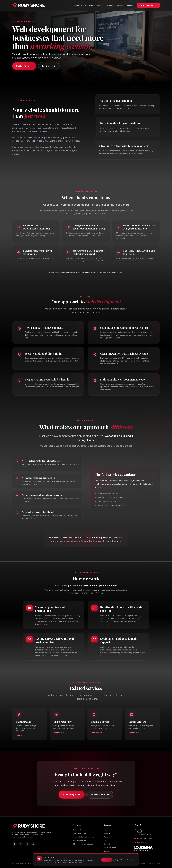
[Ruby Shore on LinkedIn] (33, 844)
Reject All (119, 860)
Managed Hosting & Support (84, 844)
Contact (130, 5)
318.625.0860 (142, 842)
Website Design (79, 830)
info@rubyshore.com (145, 838)
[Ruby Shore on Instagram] (27, 844)
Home (106, 830)
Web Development (80, 833)
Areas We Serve (110, 847)
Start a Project (148, 5)
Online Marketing (80, 840)
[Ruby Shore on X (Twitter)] (21, 844)
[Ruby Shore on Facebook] (14, 844)
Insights (110, 5)
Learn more (21, 735)
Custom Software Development (85, 837)
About (100, 5)
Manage (130, 860)
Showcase (89, 5)
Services (77, 5)
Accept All (107, 860)
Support (120, 5)
